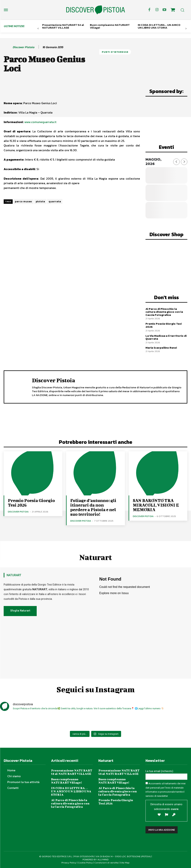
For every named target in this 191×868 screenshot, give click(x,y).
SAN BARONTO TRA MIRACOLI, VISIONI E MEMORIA (156, 505)
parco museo (23, 201)
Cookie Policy (85, 863)
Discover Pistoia (23, 47)
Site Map (125, 863)
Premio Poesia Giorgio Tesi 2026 (164, 325)
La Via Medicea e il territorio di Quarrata (166, 337)
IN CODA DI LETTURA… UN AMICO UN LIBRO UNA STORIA (159, 26)
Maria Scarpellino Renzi (161, 347)
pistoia (40, 201)
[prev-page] (38, 29)
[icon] (173, 10)
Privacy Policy (69, 863)
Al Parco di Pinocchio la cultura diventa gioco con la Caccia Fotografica (164, 312)
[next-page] (186, 29)
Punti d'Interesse (115, 52)
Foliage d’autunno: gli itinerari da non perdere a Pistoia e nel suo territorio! (93, 507)
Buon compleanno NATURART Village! (110, 26)
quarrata (55, 201)
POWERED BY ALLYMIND (96, 859)
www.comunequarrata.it (41, 122)
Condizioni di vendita (106, 863)
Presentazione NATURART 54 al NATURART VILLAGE (63, 26)
